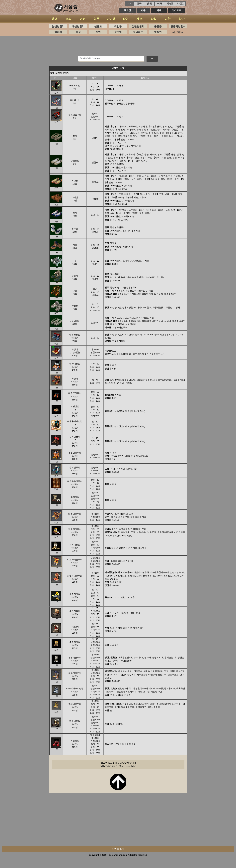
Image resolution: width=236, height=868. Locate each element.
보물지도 (138, 32)
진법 (98, 32)
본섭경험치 (58, 26)
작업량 (118, 26)
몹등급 (158, 26)
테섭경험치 (78, 26)
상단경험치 (138, 26)
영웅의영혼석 (178, 26)
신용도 (98, 26)
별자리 (58, 32)
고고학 (118, 32)
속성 (78, 32)
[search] (111, 58)
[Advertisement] (118, 46)
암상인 (158, 32)
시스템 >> (178, 32)
